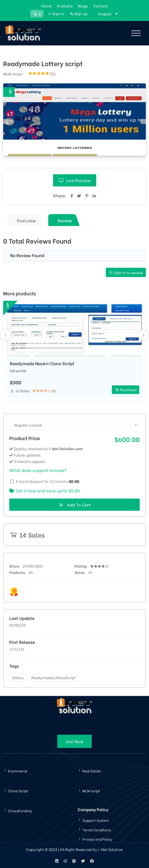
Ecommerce (18, 771)
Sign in (56, 13)
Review (65, 220)
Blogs (83, 6)
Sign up (79, 13)
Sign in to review (126, 272)
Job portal (18, 370)
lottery (18, 677)
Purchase (126, 390)
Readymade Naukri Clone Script (42, 363)
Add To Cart (74, 505)
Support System (96, 820)
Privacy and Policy (97, 839)
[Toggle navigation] (136, 33)
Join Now (74, 741)
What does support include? (38, 470)
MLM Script (13, 74)
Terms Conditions (97, 830)
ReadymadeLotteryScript (54, 677)
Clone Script (18, 791)
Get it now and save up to (45, 490)
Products (65, 6)
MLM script (91, 791)
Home (47, 6)
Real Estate (92, 771)
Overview (26, 220)
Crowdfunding (20, 810)
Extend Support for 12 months (48, 481)
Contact (100, 6)
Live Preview (75, 180)
